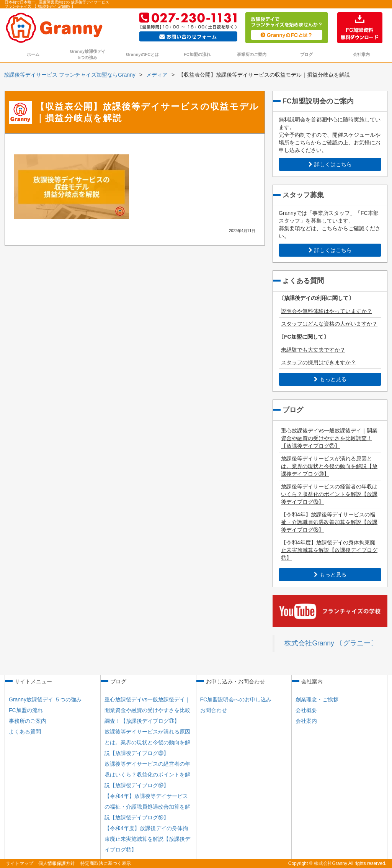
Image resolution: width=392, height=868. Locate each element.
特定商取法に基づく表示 (106, 863)
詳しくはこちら (330, 164)
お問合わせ (214, 710)
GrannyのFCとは (142, 54)
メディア (157, 75)
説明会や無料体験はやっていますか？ (327, 311)
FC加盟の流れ (197, 54)
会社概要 (306, 710)
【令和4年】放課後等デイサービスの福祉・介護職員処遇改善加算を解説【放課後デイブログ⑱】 (329, 522)
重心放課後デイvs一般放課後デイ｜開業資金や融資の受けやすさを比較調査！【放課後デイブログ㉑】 (329, 438)
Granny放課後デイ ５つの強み (45, 699)
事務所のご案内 (28, 721)
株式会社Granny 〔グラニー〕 (331, 643)
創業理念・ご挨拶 (317, 699)
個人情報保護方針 (57, 863)
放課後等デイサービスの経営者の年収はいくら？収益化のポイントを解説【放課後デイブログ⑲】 (329, 494)
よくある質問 (25, 732)
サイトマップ (20, 863)
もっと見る (330, 379)
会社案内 (361, 54)
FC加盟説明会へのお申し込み (236, 699)
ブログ (306, 54)
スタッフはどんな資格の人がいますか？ (329, 324)
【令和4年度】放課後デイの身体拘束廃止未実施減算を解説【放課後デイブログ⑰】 (329, 550)
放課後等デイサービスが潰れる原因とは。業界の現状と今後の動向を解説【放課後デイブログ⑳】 (329, 466)
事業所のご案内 (252, 54)
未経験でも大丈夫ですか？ (313, 350)
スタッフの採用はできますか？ (318, 362)
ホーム (33, 54)
